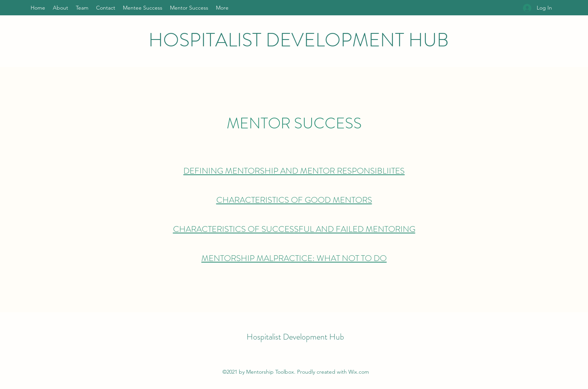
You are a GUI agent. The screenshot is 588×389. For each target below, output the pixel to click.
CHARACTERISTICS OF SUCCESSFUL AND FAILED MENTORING (294, 229)
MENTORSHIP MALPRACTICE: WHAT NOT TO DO (294, 258)
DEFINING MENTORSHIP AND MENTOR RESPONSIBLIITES (294, 171)
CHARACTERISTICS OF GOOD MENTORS (294, 200)
